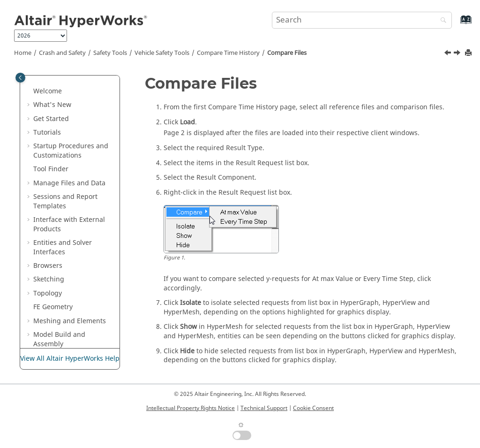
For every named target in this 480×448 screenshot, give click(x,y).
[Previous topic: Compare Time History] (449, 54)
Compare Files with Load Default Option (83, 218)
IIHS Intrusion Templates (75, 140)
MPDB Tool (70, 158)
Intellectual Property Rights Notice (191, 408)
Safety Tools (110, 53)
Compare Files (287, 53)
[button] (49, 80)
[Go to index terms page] (456, 24)
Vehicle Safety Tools (162, 53)
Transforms (71, 121)
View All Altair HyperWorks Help (70, 359)
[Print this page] (469, 53)
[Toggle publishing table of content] (20, 78)
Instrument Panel (80, 309)
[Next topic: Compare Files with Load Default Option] (458, 54)
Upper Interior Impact (76, 328)
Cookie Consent (313, 408)
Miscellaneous (75, 107)
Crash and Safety (62, 53)
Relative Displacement (75, 277)
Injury (62, 80)
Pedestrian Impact (82, 296)
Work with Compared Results (76, 250)
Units (61, 94)
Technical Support (264, 408)
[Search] (441, 21)
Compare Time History (228, 53)
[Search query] (362, 20)
